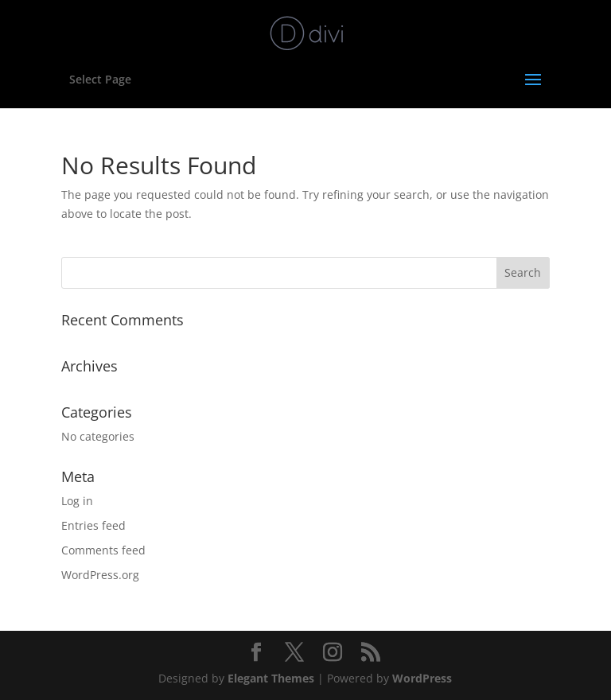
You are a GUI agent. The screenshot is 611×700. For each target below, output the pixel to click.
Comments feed (103, 550)
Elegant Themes (271, 678)
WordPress (422, 678)
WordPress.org (100, 575)
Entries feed (93, 525)
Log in (77, 501)
